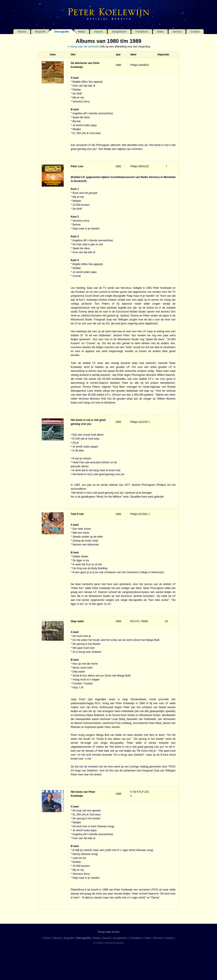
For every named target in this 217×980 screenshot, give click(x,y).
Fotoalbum (142, 32)
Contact (195, 32)
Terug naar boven (108, 932)
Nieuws (22, 32)
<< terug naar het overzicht (83, 47)
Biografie (40, 32)
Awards (98, 32)
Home (47, 938)
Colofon (100, 943)
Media (82, 32)
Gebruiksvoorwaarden (114, 943)
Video (160, 32)
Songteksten (119, 32)
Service (177, 32)
